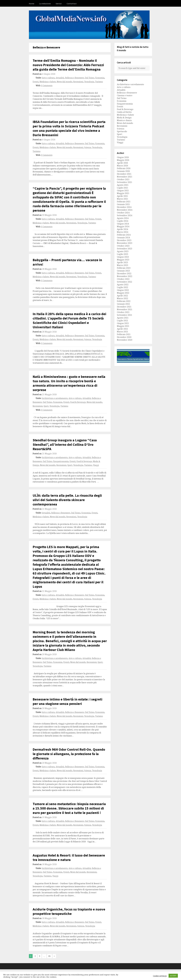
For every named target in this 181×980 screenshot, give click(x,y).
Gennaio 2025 (123, 204)
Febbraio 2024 (124, 235)
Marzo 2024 (122, 232)
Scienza (88, 147)
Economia (100, 78)
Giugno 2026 (123, 157)
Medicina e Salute (48, 82)
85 (50, 956)
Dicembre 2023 (124, 240)
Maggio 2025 (123, 193)
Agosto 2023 (123, 251)
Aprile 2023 (122, 262)
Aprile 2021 (122, 329)
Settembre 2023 (125, 249)
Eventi (36, 82)
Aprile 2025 (122, 196)
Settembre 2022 (125, 282)
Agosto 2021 (123, 318)
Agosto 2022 (123, 285)
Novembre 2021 (125, 309)
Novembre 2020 (125, 340)
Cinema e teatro (125, 95)
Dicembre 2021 (124, 307)
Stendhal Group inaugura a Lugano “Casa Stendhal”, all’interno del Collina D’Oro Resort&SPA (65, 444)
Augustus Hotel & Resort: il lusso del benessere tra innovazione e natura (69, 857)
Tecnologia (89, 82)
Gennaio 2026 (123, 171)
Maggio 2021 (123, 326)
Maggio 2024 (123, 226)
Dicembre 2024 (124, 207)
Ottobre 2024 (123, 213)
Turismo (99, 82)
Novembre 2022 (125, 276)
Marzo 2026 (122, 166)
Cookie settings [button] (160, 976)
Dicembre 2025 (124, 174)
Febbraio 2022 (124, 301)
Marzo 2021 (122, 332)
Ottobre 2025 (123, 179)
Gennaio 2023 (123, 271)
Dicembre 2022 (124, 273)
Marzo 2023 (122, 265)
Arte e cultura (48, 78)
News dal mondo (65, 82)
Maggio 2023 (123, 260)
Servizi (59, 4)
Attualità (60, 78)
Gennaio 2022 (123, 304)
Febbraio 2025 (124, 202)
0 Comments (47, 86)
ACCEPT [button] (173, 976)
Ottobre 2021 (123, 312)
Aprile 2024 (122, 229)
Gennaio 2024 (123, 238)
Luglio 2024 (122, 221)
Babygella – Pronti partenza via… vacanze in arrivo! (67, 262)
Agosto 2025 (123, 185)
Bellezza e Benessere (75, 78)
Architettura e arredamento (55, 398)
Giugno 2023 (123, 257)
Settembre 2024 (125, 215)
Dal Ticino (90, 78)
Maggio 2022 (123, 293)
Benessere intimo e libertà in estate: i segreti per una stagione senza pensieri (67, 701)
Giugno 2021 (123, 323)
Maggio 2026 (123, 160)
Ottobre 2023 (123, 246)
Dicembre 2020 (124, 337)
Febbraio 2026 (124, 168)
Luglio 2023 (122, 254)
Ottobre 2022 (123, 279)
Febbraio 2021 (124, 334)
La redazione (45, 4)
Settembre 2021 (125, 315)
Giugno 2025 (123, 190)
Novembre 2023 (125, 243)
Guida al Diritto (124, 112)
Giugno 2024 (123, 224)
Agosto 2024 (123, 218)
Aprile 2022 (122, 296)
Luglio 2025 (122, 188)
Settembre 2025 (125, 182)
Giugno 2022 (123, 290)
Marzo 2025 (122, 199)
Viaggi (96, 465)
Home (32, 4)
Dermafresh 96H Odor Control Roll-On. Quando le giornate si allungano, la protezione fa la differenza (69, 754)
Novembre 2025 (125, 177)
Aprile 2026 (122, 163)
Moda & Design (124, 118)
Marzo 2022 (122, 298)
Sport (46, 406)
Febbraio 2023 (124, 268)
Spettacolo (122, 131)
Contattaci (72, 4)
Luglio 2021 (122, 321)
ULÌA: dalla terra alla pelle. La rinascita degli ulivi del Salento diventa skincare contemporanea (67, 500)
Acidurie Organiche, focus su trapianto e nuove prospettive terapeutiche (69, 911)
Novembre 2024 (125, 210)
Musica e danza (124, 120)
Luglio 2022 (122, 287)
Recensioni (78, 82)
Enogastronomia (61, 461)
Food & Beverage (78, 402)
